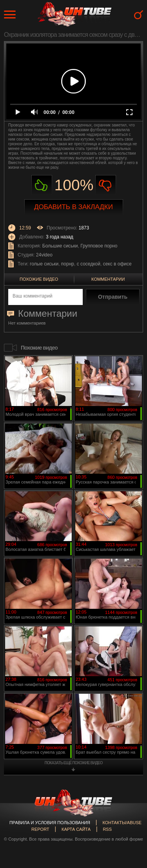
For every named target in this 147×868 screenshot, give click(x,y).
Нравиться (42, 185)
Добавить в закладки (73, 207)
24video (44, 255)
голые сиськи (44, 264)
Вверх (129, 815)
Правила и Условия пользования (50, 823)
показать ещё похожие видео (74, 763)
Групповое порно (99, 246)
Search (139, 15)
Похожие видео (39, 279)
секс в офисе (117, 264)
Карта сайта (76, 829)
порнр (68, 264)
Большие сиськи (60, 246)
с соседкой (89, 264)
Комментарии (108, 279)
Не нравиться (106, 185)
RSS (107, 829)
